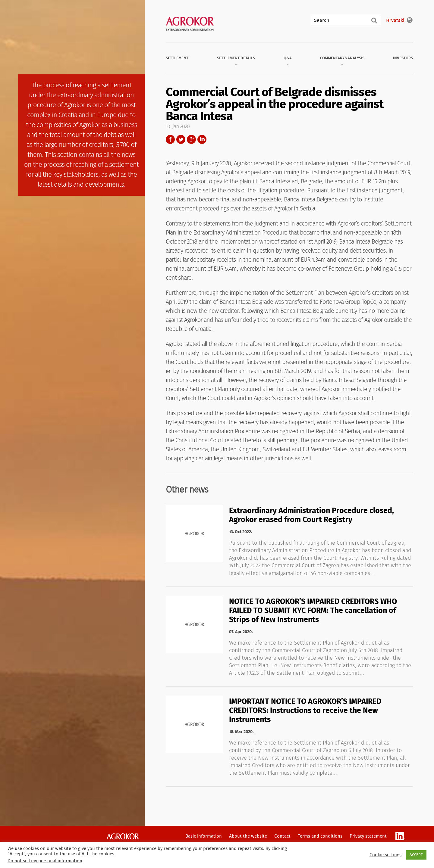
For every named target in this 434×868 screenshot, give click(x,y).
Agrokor (123, 836)
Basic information (204, 836)
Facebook (170, 139)
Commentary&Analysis (342, 58)
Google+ (191, 139)
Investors (403, 58)
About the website (248, 836)
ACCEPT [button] (416, 855)
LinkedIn (202, 139)
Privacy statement (368, 836)
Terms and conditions (320, 836)
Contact (282, 836)
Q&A (288, 58)
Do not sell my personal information (45, 861)
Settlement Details (236, 58)
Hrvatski (395, 20)
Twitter (181, 139)
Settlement (177, 58)
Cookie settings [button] (385, 855)
